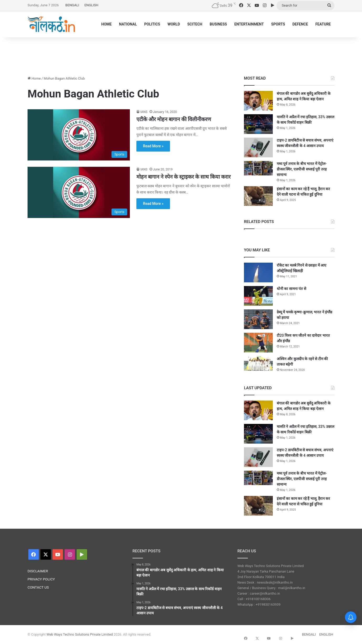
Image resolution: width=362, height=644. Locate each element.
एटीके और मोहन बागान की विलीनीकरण (174, 119)
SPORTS (278, 24)
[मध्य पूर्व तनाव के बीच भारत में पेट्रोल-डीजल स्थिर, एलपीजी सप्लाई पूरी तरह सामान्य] (258, 168)
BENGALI (72, 5)
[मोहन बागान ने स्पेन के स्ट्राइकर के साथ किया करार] (79, 192)
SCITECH (195, 24)
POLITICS (152, 24)
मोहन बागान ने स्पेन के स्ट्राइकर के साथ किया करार (183, 177)
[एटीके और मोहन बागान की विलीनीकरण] (79, 135)
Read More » (153, 146)
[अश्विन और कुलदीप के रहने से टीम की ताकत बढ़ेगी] (258, 363)
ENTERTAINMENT (249, 24)
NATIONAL (128, 24)
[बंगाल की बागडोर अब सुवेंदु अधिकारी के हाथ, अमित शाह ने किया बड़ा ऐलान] (258, 101)
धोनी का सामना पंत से (291, 289)
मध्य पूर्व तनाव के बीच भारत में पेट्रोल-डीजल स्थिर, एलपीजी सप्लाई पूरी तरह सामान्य (302, 169)
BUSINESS (218, 24)
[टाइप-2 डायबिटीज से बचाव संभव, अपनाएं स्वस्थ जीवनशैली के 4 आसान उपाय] (258, 147)
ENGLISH (91, 5)
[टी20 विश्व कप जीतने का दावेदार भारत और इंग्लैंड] (258, 343)
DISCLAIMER (38, 571)
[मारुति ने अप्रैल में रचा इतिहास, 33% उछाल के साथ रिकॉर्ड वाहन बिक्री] (258, 124)
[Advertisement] (181, 54)
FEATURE (323, 24)
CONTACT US (38, 587)
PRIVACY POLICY (41, 579)
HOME (107, 24)
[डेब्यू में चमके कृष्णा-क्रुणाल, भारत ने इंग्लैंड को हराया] (258, 319)
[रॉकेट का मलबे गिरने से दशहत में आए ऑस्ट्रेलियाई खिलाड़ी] (258, 272)
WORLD (174, 24)
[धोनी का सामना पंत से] (258, 296)
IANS (144, 112)
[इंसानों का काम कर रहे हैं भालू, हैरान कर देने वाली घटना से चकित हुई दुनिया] (258, 196)
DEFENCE (300, 24)
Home (34, 78)
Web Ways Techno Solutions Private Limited (80, 634)
